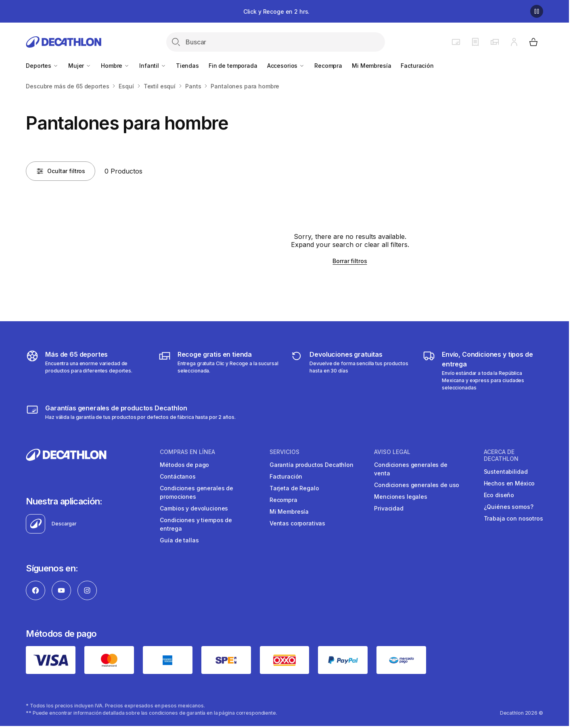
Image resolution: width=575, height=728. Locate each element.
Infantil (153, 66)
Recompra (328, 66)
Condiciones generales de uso (417, 485)
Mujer (80, 66)
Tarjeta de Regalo (294, 488)
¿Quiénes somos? (509, 507)
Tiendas (187, 66)
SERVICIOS (284, 452)
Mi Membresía (371, 66)
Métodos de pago (184, 465)
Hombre (115, 66)
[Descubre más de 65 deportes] (86, 370)
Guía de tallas (179, 540)
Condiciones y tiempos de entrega (196, 524)
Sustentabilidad (506, 472)
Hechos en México (509, 483)
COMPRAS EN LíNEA (187, 452)
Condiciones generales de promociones (197, 492)
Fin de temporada (233, 66)
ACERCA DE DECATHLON (501, 455)
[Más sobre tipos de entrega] (218, 370)
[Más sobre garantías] (131, 412)
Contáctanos (178, 476)
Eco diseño (499, 495)
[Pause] (537, 11)
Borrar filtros (350, 261)
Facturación (417, 66)
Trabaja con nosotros (513, 518)
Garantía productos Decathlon (312, 465)
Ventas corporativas (297, 523)
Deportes (42, 66)
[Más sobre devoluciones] (350, 370)
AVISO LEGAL (392, 452)
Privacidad (389, 508)
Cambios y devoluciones (194, 508)
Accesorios (286, 66)
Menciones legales (401, 497)
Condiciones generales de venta (411, 469)
